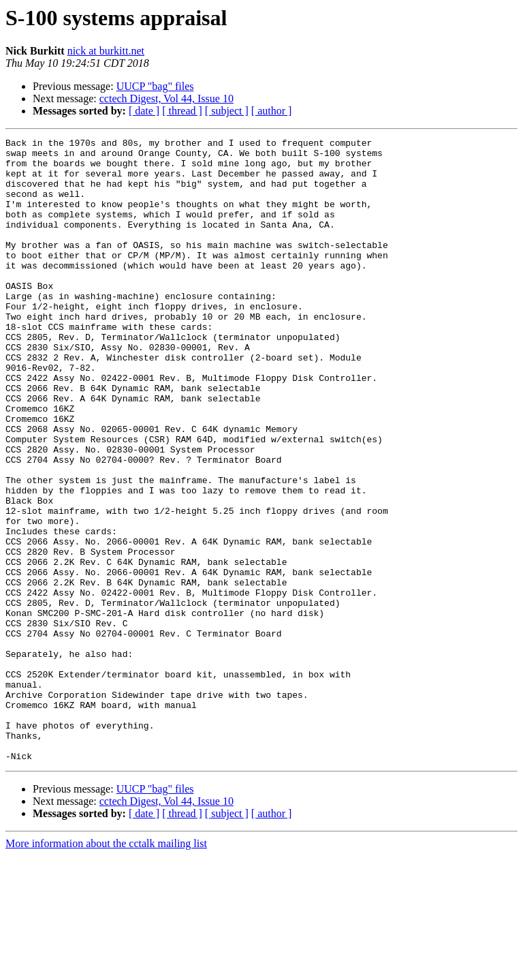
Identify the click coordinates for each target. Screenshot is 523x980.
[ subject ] (227, 111)
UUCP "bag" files (155, 86)
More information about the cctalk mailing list (106, 968)
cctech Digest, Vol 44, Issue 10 (167, 98)
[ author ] (272, 111)
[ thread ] (182, 111)
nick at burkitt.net (106, 51)
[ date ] (144, 111)
